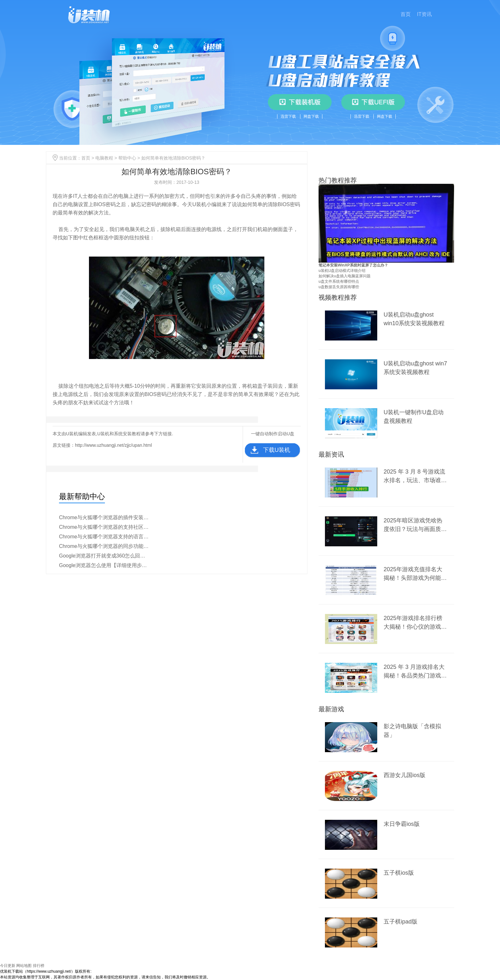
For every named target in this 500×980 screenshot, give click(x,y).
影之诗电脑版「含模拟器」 (412, 731)
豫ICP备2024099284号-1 (113, 971)
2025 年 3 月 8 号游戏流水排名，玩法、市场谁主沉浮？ (415, 476)
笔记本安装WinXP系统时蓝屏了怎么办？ (353, 265)
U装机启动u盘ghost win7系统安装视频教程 (415, 368)
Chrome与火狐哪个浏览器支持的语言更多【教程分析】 (104, 537)
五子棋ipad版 (401, 922)
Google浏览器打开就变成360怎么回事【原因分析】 (104, 556)
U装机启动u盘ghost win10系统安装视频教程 (414, 319)
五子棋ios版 (399, 873)
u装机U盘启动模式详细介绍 (342, 271)
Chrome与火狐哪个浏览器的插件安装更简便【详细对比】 (104, 517)
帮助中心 (127, 158)
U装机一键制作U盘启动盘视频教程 (414, 417)
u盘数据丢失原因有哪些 (339, 287)
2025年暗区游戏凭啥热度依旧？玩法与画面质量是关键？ (415, 525)
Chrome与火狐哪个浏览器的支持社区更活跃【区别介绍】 (104, 527)
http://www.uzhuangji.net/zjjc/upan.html (113, 445)
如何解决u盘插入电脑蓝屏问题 (345, 276)
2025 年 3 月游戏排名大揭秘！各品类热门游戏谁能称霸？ (415, 671)
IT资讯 (424, 14)
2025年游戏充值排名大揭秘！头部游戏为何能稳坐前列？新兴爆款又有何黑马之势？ (415, 574)
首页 (406, 14)
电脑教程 (104, 158)
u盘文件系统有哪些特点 (339, 281)
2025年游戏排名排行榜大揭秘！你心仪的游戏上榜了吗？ (415, 622)
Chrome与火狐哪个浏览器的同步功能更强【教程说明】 (104, 546)
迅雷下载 (288, 116)
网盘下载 (311, 116)
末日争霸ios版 (402, 824)
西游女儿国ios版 (404, 775)
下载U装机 (277, 450)
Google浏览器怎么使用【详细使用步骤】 (104, 565)
